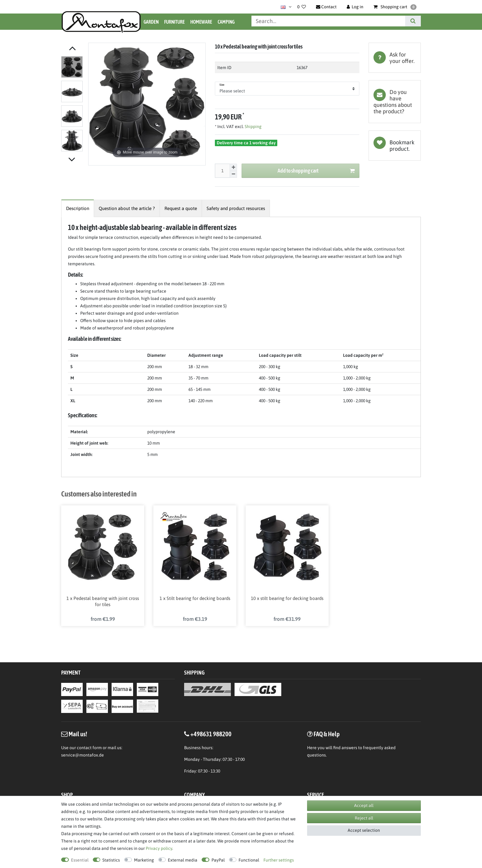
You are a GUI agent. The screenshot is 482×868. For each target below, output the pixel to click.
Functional (249, 860)
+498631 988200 (211, 735)
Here (312, 749)
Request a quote (181, 208)
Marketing (144, 860)
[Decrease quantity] (233, 175)
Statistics (111, 860)
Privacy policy (159, 848)
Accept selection (364, 830)
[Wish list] (302, 7)
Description (78, 208)
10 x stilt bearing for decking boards (287, 599)
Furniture (174, 22)
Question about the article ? (127, 208)
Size (222, 85)
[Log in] (355, 7)
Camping (226, 22)
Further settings (279, 860)
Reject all (364, 818)
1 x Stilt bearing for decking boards (195, 599)
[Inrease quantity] (233, 167)
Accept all (364, 805)
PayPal (218, 860)
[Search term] (328, 21)
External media (183, 860)
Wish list (395, 146)
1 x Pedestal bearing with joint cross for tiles (103, 602)
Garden (151, 22)
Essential (80, 860)
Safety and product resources (236, 208)
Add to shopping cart (316, 171)
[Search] (413, 21)
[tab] (395, 58)
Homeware (201, 22)
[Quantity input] (222, 171)
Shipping (253, 127)
